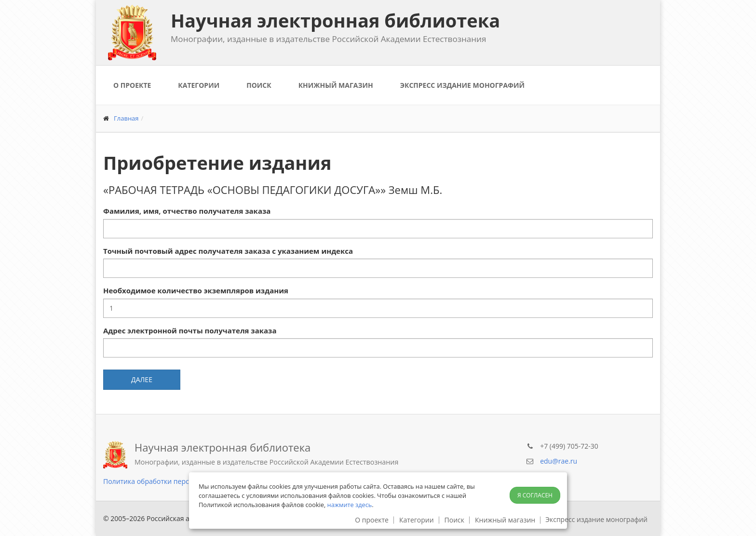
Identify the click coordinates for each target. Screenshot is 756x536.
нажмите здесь (350, 505)
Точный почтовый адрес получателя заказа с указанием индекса (228, 251)
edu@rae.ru (559, 461)
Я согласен (535, 495)
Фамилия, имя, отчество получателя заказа (187, 211)
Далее (142, 379)
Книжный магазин (336, 85)
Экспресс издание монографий (462, 85)
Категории (199, 85)
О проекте (132, 85)
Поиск (259, 85)
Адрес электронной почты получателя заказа (190, 330)
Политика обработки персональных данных (176, 481)
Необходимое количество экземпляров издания (196, 290)
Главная (126, 118)
